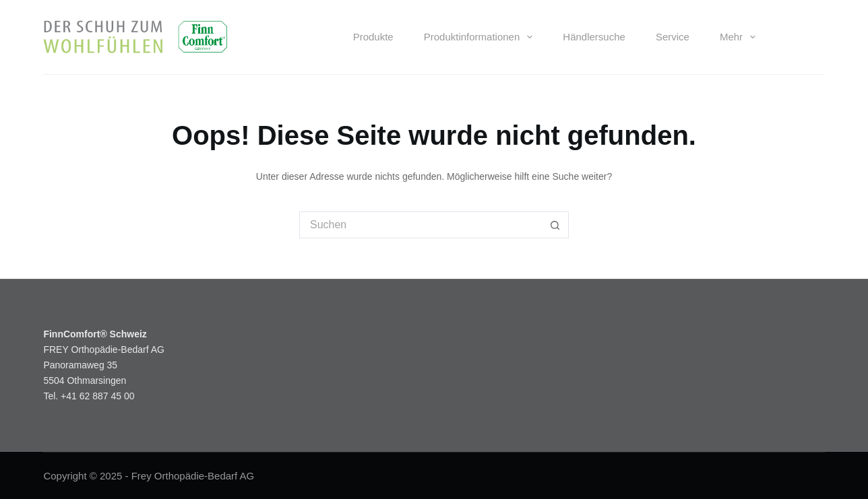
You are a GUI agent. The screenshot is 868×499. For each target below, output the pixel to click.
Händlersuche (594, 37)
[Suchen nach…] (421, 225)
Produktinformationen (481, 37)
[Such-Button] (555, 225)
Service (673, 37)
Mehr (740, 37)
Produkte (373, 37)
